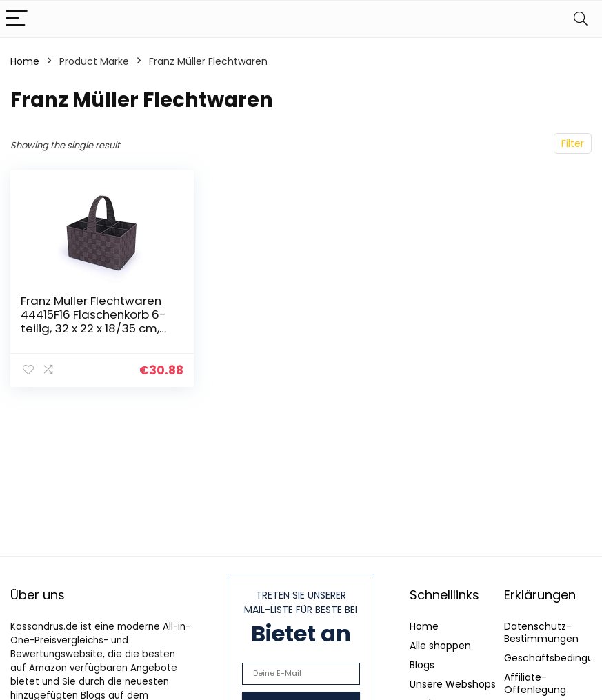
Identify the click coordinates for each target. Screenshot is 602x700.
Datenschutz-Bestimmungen (541, 632)
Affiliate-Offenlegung (535, 683)
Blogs (422, 665)
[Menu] (17, 19)
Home (25, 61)
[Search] (581, 19)
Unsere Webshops (453, 684)
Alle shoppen (440, 646)
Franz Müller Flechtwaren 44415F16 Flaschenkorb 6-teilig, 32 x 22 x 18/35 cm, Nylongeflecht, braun (93, 321)
